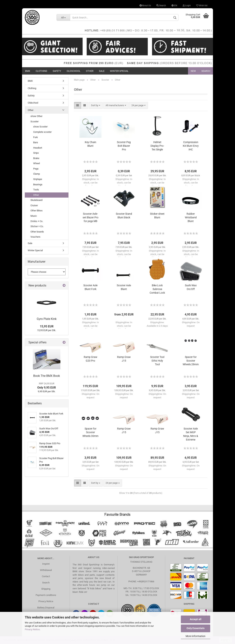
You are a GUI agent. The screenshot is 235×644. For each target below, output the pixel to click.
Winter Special (119, 71)
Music (34, 216)
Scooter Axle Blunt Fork (90, 287)
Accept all (196, 619)
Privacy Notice (32, 629)
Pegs (36, 169)
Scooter (35, 121)
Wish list (202, 6)
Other (90, 71)
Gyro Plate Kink (47, 319)
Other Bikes (37, 211)
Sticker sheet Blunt (157, 216)
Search (161, 6)
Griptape (38, 179)
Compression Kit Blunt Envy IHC (191, 146)
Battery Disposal (46, 608)
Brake (36, 158)
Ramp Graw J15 (124, 359)
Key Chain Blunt (91, 144)
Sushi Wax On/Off (191, 287)
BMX (28, 71)
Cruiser (34, 205)
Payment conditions (46, 595)
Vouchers (35, 237)
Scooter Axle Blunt (124, 287)
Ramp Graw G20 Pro (91, 359)
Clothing (41, 71)
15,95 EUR (47, 326)
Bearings (38, 184)
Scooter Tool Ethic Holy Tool (157, 361)
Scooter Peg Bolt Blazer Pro (124, 146)
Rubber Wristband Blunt (191, 217)
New (193, 71)
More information (196, 636)
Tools (36, 190)
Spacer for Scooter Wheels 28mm (191, 361)
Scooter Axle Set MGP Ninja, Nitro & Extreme (191, 434)
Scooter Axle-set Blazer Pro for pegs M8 (91, 217)
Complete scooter (42, 132)
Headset (38, 148)
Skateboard (36, 200)
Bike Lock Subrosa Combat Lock (157, 289)
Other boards (37, 232)
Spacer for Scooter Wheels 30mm (90, 432)
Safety (57, 71)
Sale (102, 71)
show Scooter (40, 127)
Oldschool (74, 71)
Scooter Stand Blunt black (124, 216)
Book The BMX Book (47, 376)
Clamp (37, 174)
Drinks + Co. (37, 221)
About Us (145, 6)
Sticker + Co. (37, 226)
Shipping (46, 589)
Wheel (37, 163)
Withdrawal (46, 570)
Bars (36, 142)
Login (187, 6)
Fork (36, 137)
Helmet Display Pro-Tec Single (157, 146)
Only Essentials (196, 628)
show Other (36, 116)
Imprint (46, 564)
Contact (46, 576)
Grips (36, 153)
